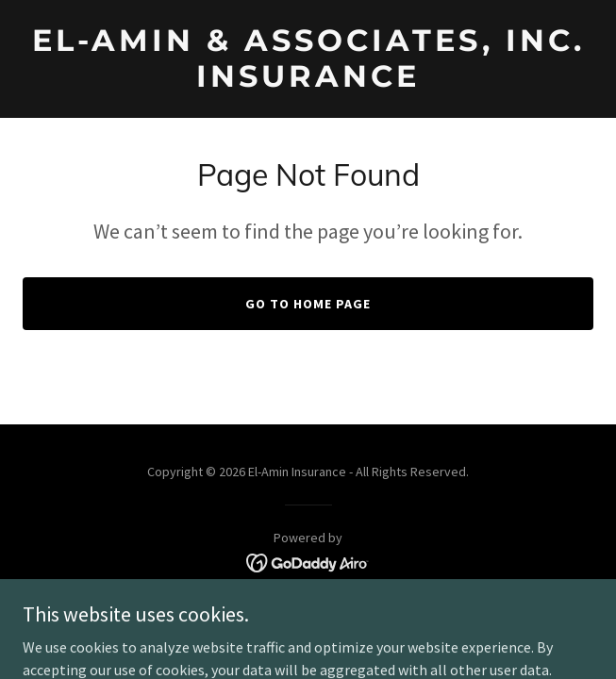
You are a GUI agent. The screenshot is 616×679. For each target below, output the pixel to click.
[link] (308, 81)
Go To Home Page (308, 304)
